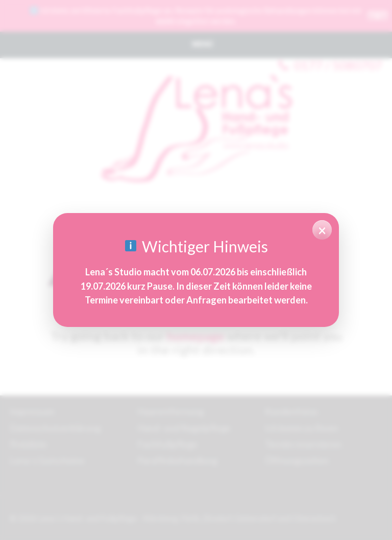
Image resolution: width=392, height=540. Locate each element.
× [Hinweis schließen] (322, 230)
